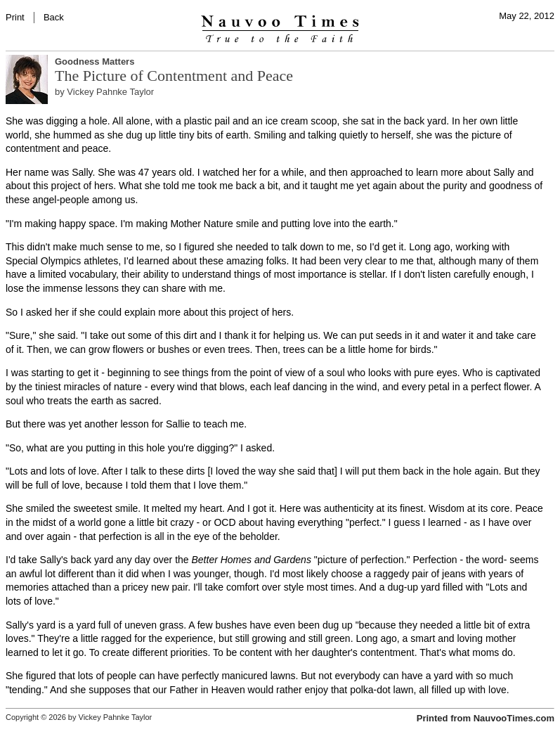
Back (54, 17)
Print (15, 17)
